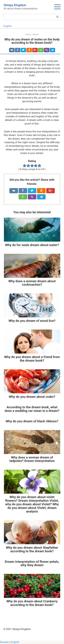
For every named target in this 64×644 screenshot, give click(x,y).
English (8, 26)
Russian (5, 642)
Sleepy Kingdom (15, 5)
